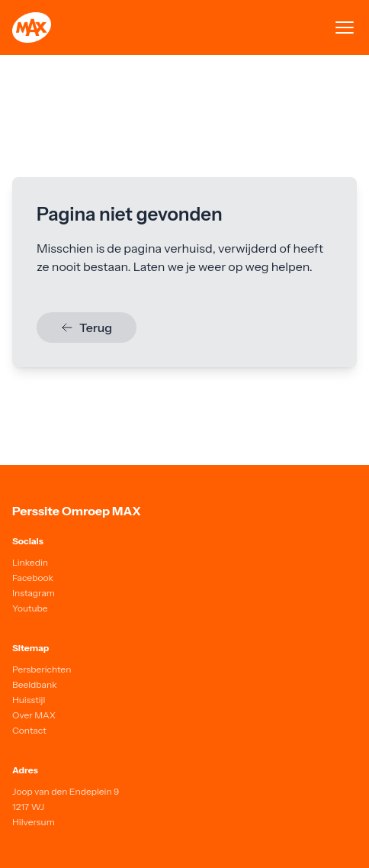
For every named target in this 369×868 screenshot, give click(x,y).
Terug (87, 328)
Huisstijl (29, 700)
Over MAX (34, 715)
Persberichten (42, 669)
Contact (29, 730)
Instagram (34, 593)
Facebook (33, 578)
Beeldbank (35, 684)
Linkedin (30, 562)
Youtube (30, 608)
